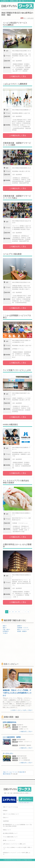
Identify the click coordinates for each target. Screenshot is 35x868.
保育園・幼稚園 (22, 631)
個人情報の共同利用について (10, 833)
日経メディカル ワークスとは (10, 807)
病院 (5, 626)
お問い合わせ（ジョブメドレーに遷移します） (15, 844)
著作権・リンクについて (9, 840)
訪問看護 (6, 631)
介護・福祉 (6, 629)
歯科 (5, 628)
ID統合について (7, 830)
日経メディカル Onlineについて (11, 814)
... (22, 612)
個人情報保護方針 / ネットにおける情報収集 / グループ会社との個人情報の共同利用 (17, 825)
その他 (5, 633)
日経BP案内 (6, 821)
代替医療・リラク (23, 628)
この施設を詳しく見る (18, 76)
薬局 (23, 629)
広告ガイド (6, 818)
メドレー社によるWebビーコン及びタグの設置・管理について (17, 848)
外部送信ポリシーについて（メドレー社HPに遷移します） (17, 853)
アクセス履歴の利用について (10, 837)
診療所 (20, 626)
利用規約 (5, 811)
